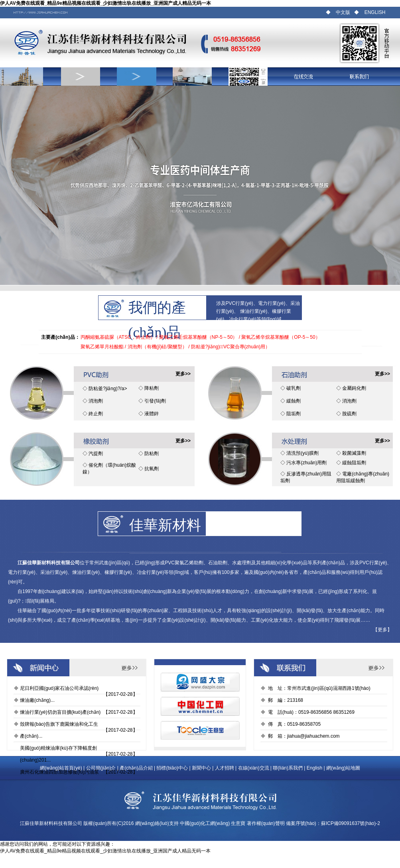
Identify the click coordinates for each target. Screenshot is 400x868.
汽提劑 (96, 454)
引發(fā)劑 (155, 401)
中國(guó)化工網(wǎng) (205, 823)
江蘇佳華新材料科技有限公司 (51, 823)
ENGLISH (375, 12)
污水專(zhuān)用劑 (306, 463)
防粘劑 (152, 454)
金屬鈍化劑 (354, 388)
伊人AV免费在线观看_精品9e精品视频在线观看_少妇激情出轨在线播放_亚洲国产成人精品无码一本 (105, 3)
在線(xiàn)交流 (254, 768)
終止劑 (96, 414)
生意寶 (238, 823)
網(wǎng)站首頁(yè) (61, 768)
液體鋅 (152, 414)
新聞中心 (201, 768)
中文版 (343, 12)
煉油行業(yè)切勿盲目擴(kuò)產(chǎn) (60, 712)
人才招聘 (225, 768)
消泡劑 (96, 401)
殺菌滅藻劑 (354, 453)
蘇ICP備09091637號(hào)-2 (351, 823)
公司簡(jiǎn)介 (101, 768)
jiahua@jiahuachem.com (313, 736)
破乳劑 (294, 388)
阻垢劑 (294, 414)
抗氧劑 (152, 469)
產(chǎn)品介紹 (136, 768)
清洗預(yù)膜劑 (302, 453)
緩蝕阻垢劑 (354, 463)
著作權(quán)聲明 (266, 823)
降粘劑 (152, 388)
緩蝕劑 (294, 401)
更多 (382, 630)
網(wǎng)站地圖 (343, 768)
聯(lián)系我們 (288, 768)
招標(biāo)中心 (172, 768)
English (314, 768)
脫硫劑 (349, 414)
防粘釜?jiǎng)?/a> (108, 389)
